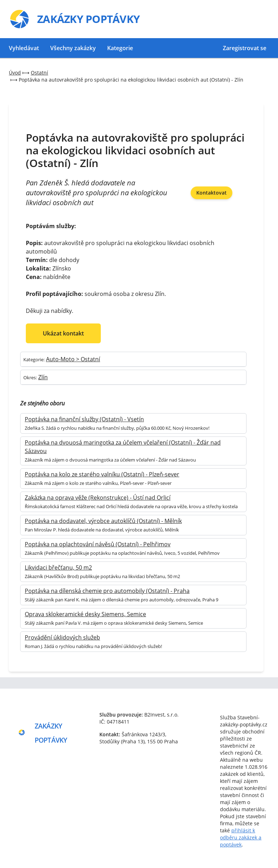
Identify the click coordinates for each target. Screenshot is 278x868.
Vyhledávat (24, 48)
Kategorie (120, 48)
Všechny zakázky (73, 48)
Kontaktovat (212, 193)
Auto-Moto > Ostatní (73, 359)
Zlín (43, 377)
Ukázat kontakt (63, 333)
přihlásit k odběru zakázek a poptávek (241, 837)
